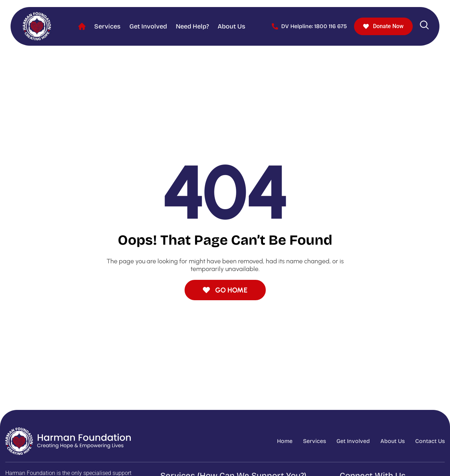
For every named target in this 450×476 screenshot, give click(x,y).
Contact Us (430, 441)
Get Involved (148, 26)
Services (107, 26)
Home (82, 27)
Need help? (192, 26)
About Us (232, 26)
